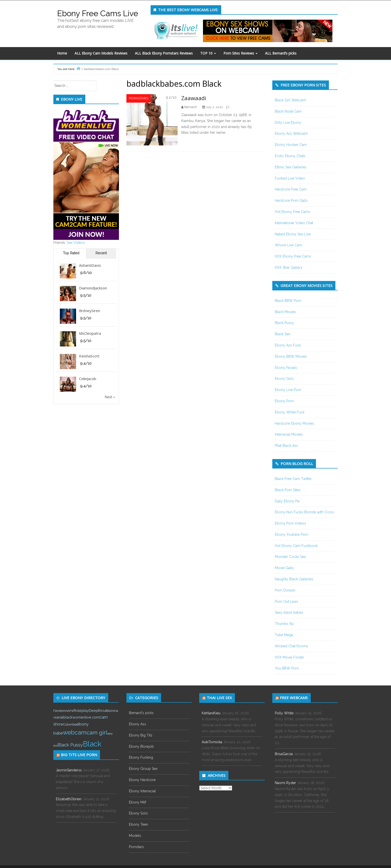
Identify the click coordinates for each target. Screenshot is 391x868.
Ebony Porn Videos (291, 523)
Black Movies (285, 312)
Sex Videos (76, 243)
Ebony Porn (284, 401)
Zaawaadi (194, 98)
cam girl (97, 733)
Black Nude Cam (288, 111)
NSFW (70, 711)
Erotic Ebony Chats (290, 156)
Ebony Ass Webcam (291, 134)
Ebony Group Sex (143, 769)
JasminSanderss (69, 770)
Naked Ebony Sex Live (293, 234)
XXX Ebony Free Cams (293, 256)
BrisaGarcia (284, 754)
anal (60, 717)
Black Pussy (284, 323)
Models (135, 836)
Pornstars (139, 98)
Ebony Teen (139, 824)
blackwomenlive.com (81, 717)
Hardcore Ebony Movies (294, 423)
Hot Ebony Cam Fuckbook (296, 546)
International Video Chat (294, 223)
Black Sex (283, 334)
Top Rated (71, 253)
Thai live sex (219, 698)
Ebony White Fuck (290, 412)
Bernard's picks (141, 713)
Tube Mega (284, 635)
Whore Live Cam (288, 245)
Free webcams (294, 698)
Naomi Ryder (285, 783)
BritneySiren (90, 311)
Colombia (70, 724)
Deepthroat (98, 710)
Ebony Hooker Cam (291, 145)
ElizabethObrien (69, 799)
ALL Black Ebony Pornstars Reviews (164, 53)
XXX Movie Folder (289, 657)
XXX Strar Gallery (289, 267)
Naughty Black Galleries (294, 579)
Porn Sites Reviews (241, 53)
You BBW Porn (287, 668)
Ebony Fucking (141, 757)
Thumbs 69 (284, 624)
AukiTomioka (212, 742)
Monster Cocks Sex (290, 557)
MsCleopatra (90, 333)
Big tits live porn (79, 755)
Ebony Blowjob (141, 746)
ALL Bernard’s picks (281, 53)
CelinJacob (88, 379)
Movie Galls (284, 568)
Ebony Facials (286, 368)
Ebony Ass (138, 724)
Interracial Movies (289, 434)
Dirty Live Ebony (288, 123)
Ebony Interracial (142, 791)
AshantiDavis (90, 265)
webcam (75, 733)
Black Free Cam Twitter (293, 479)
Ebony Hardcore (142, 780)
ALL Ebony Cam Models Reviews (101, 53)
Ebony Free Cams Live (98, 13)
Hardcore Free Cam (291, 189)
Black (92, 744)
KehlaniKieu (211, 713)
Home (62, 53)
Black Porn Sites (288, 490)
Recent (101, 253)
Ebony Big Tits (141, 735)
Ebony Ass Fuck (288, 345)
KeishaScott (89, 356)
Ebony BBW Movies (291, 356)
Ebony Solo (138, 813)
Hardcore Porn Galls (291, 200)
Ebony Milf (138, 802)
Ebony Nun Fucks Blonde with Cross (304, 512)
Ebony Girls (284, 379)
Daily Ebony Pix (287, 501)
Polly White (284, 713)
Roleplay (81, 710)
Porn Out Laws (287, 601)
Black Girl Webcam (290, 100)
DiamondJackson (93, 288)
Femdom (60, 711)
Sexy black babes (289, 612)
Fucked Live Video (290, 178)
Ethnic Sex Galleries (291, 167)
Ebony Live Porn (288, 390)
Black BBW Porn (288, 301)
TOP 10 (208, 53)
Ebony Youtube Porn (292, 534)
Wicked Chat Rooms (292, 646)
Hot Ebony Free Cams (293, 212)
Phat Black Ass (286, 446)
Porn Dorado (285, 590)
